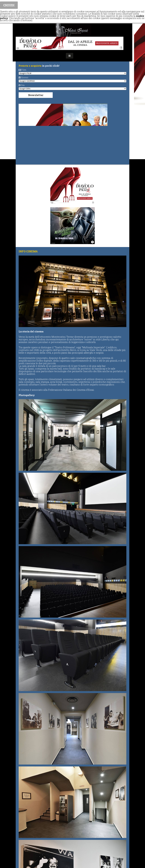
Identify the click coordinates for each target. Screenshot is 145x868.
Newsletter (36, 95)
